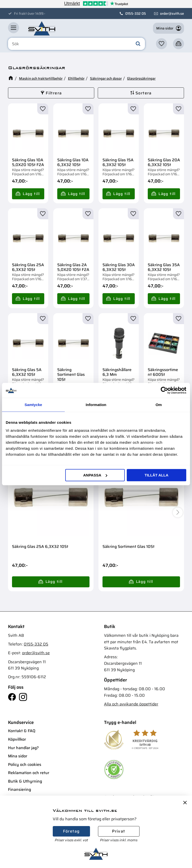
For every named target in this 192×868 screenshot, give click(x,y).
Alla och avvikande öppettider (131, 704)
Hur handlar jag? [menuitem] (23, 748)
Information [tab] (96, 405)
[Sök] (138, 44)
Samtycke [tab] (33, 405)
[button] (13, 28)
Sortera (144, 93)
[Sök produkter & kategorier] (76, 44)
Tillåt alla (156, 475)
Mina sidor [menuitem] (18, 756)
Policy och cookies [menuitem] (25, 764)
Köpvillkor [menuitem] (17, 739)
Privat (118, 831)
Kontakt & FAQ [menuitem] (22, 731)
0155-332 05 (136, 13)
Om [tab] (159, 405)
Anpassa (95, 475)
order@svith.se (172, 13)
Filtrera (54, 93)
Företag (71, 831)
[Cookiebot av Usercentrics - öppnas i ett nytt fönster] (164, 390)
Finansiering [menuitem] (19, 789)
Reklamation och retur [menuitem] (29, 773)
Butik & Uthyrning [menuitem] (25, 781)
